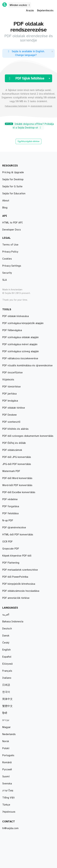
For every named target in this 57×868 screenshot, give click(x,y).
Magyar (6, 727)
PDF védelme (10, 499)
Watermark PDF (11, 471)
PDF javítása (9, 394)
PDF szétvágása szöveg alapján (21, 351)
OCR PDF (7, 542)
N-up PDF (8, 521)
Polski (6, 748)
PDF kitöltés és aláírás (15, 429)
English (6, 650)
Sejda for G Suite (12, 187)
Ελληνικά (7, 664)
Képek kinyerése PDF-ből (17, 556)
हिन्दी (5, 713)
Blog (5, 208)
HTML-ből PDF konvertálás (18, 535)
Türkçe (6, 805)
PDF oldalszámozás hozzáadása (21, 591)
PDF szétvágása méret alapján (20, 344)
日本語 (6, 685)
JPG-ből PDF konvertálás (17, 464)
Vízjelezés (8, 380)
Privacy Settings (12, 266)
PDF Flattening (11, 563)
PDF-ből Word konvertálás (17, 478)
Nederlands (9, 734)
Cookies (7, 259)
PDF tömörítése (11, 387)
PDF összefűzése (12, 373)
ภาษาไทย (8, 791)
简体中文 (7, 699)
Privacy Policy (10, 252)
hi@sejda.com (10, 828)
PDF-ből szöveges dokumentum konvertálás (28, 436)
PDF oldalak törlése (14, 408)
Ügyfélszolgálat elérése (28, 141)
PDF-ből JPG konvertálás (17, 457)
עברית (6, 720)
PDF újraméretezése (14, 528)
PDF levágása (10, 401)
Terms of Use (10, 245)
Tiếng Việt (8, 798)
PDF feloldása (10, 513)
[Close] (52, 51)
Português (8, 755)
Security (7, 273)
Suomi (6, 777)
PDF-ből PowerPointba (15, 577)
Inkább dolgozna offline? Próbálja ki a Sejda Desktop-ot (29, 126)
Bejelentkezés (45, 11)
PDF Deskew (9, 415)
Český (6, 643)
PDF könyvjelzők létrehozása (19, 584)
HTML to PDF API (12, 223)
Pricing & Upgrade (13, 172)
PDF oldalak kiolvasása (16, 316)
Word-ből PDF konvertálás (17, 485)
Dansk (6, 636)
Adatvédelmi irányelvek (41, 106)
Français (7, 671)
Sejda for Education (14, 194)
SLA (5, 280)
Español (7, 657)
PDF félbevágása (12, 330)
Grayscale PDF (11, 549)
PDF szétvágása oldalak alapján (20, 337)
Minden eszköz (20, 5)
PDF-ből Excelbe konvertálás (19, 492)
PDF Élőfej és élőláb (14, 443)
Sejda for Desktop (13, 179)
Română (7, 762)
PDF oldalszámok (12, 450)
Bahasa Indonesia (13, 622)
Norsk (6, 741)
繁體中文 (7, 706)
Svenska (7, 784)
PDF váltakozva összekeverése (20, 359)
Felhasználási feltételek (16, 106)
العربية (6, 615)
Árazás (30, 11)
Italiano (7, 678)
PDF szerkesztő (11, 422)
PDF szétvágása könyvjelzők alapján (23, 323)
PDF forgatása (11, 506)
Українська (9, 812)
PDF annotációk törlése (16, 598)
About (6, 201)
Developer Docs (12, 230)
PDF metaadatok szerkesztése (20, 570)
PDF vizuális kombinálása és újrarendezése (27, 366)
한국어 (6, 692)
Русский (7, 770)
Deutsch (7, 629)
